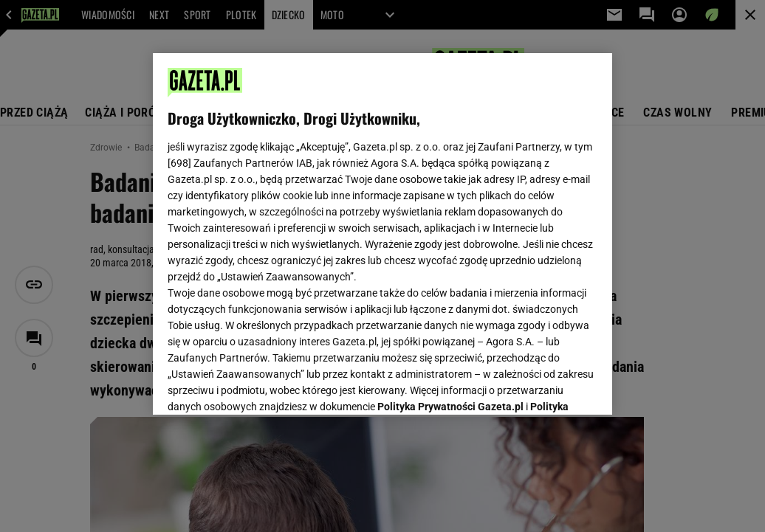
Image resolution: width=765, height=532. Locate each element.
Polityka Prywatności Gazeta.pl (450, 219)
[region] (382, 234)
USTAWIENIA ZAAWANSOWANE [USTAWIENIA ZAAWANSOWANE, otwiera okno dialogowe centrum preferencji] (265, 385)
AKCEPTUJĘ (548, 386)
